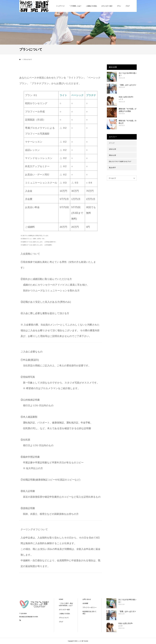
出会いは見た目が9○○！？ (126, 98)
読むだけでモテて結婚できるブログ (120, 161)
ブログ (61, 622)
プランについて (64, 618)
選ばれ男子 (112, 168)
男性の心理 (112, 155)
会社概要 (85, 603)
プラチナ (91, 95)
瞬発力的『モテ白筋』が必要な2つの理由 (128, 110)
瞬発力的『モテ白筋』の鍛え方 (128, 122)
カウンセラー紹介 (64, 610)
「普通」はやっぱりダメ (128, 85)
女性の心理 (112, 149)
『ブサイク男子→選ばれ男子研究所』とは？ (66, 604)
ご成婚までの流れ (64, 614)
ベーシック (78, 95)
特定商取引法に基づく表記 (90, 613)
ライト (63, 95)
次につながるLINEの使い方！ (128, 74)
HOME (61, 599)
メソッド (112, 143)
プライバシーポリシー (90, 607)
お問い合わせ (87, 599)
